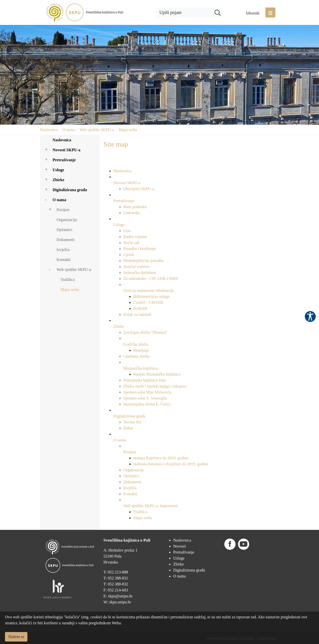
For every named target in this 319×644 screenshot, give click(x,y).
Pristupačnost (310, 317)
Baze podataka (135, 207)
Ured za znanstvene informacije (149, 290)
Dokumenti (66, 240)
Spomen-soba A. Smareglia (145, 398)
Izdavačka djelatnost (140, 273)
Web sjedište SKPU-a (97, 130)
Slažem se (16, 637)
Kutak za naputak (137, 314)
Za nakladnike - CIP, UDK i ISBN (151, 279)
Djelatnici (64, 230)
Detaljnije (141, 350)
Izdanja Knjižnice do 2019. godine (161, 458)
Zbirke (58, 180)
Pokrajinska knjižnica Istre (145, 380)
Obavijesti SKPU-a (139, 189)
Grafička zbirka (136, 344)
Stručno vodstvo (136, 267)
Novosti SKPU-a (67, 150)
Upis (127, 231)
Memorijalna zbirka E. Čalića (147, 404)
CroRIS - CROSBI (148, 302)
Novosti (180, 546)
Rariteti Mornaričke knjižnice (157, 374)
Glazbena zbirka (136, 356)
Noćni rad (131, 243)
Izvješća (63, 250)
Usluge (58, 170)
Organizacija (67, 220)
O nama (69, 130)
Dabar (128, 428)
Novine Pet (132, 422)
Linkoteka (131, 213)
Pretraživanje (64, 160)
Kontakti (64, 260)
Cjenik (129, 255)
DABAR (140, 308)
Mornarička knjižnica (140, 368)
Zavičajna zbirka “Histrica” (145, 332)
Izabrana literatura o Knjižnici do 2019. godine (171, 464)
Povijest (63, 210)
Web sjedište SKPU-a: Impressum (151, 506)
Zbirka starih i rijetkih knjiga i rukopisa (155, 386)
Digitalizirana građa (70, 190)
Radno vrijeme (135, 237)
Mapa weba (128, 130)
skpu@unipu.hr (120, 596)
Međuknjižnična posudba (143, 261)
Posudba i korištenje (140, 249)
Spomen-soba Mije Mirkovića (147, 392)
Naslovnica (49, 130)
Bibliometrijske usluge (151, 296)
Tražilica (68, 280)
